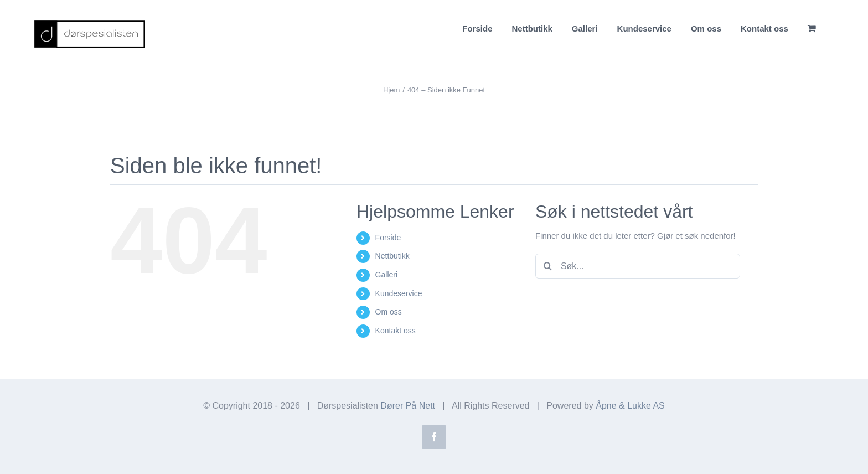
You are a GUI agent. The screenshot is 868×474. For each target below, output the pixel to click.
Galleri (386, 275)
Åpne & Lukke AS (630, 406)
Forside (388, 238)
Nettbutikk (392, 256)
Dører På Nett (408, 406)
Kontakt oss (396, 331)
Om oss (389, 312)
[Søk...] (638, 266)
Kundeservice (399, 293)
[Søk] (548, 266)
